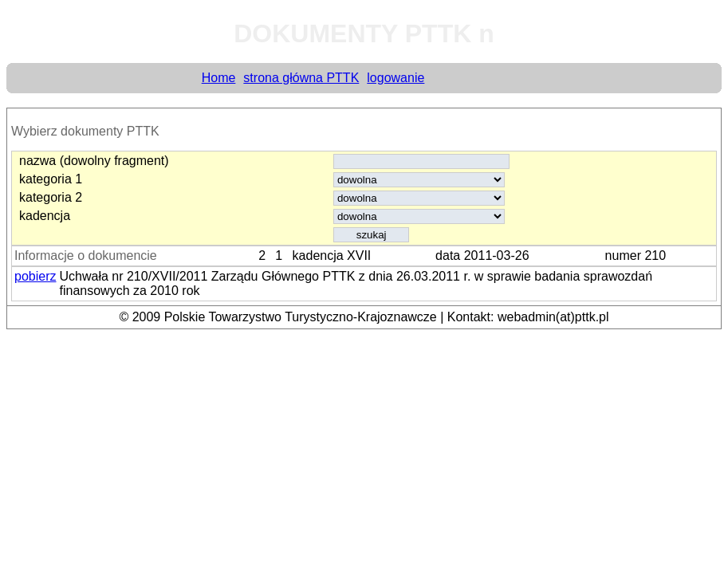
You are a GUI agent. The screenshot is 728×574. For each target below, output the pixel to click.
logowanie (395, 78)
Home (219, 78)
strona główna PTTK (301, 78)
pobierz (35, 276)
